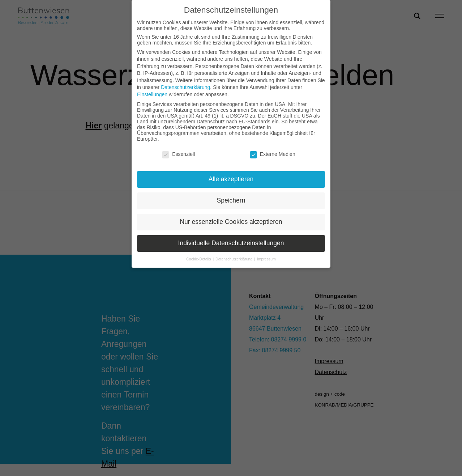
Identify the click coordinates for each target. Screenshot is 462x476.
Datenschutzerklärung (185, 87)
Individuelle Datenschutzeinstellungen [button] (231, 243)
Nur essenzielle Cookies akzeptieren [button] (231, 222)
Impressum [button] (266, 259)
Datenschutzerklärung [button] (234, 259)
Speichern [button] (231, 200)
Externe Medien (273, 154)
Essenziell (178, 154)
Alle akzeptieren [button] (231, 179)
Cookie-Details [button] (199, 259)
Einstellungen (152, 94)
